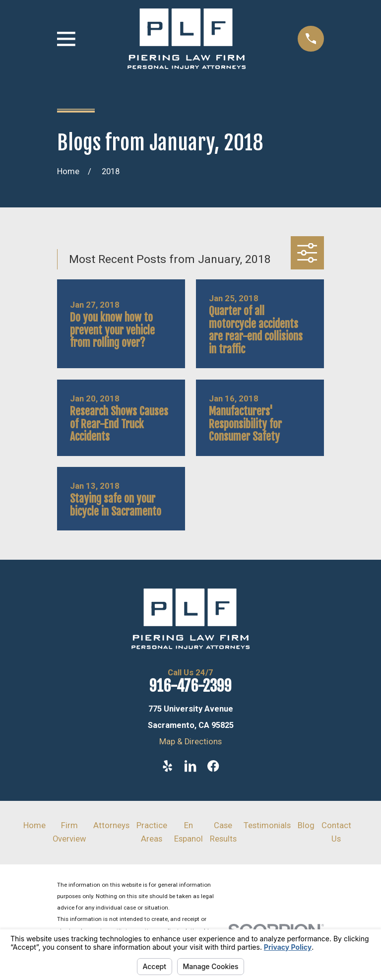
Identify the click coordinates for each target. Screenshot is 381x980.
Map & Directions (190, 742)
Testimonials (267, 825)
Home (34, 825)
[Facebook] (213, 766)
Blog (306, 825)
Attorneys (111, 825)
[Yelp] (167, 766)
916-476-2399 (190, 686)
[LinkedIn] (190, 766)
